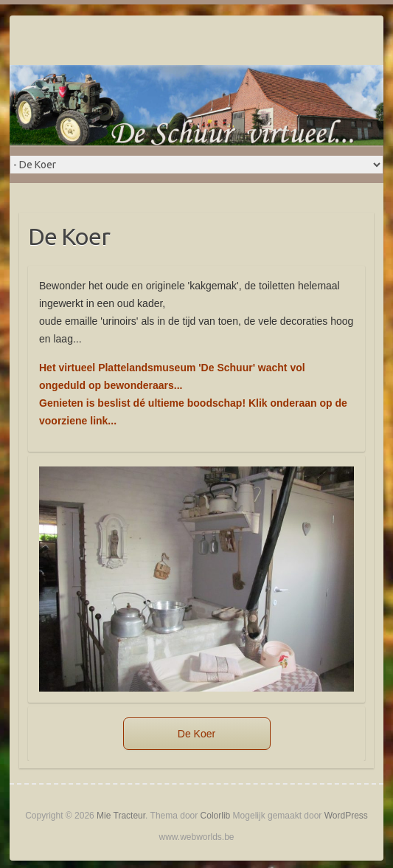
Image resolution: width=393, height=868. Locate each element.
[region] (196, 579)
